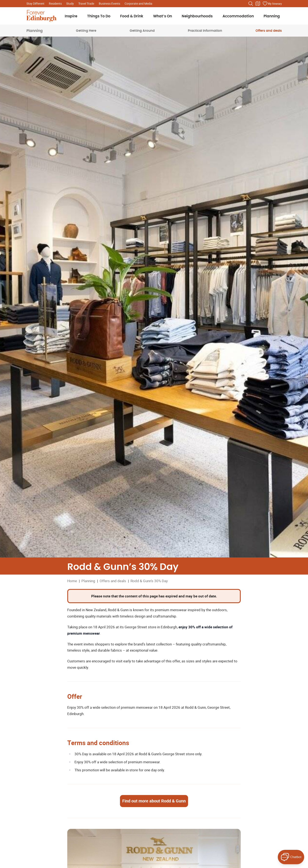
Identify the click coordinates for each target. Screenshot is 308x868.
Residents (55, 3)
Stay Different (35, 3)
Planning (35, 31)
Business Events (109, 3)
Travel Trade (86, 3)
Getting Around (142, 31)
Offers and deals (269, 31)
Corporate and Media (138, 3)
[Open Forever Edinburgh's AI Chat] (291, 857)
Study (70, 3)
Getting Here (86, 31)
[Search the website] (251, 4)
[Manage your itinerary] (272, 4)
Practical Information (205, 31)
